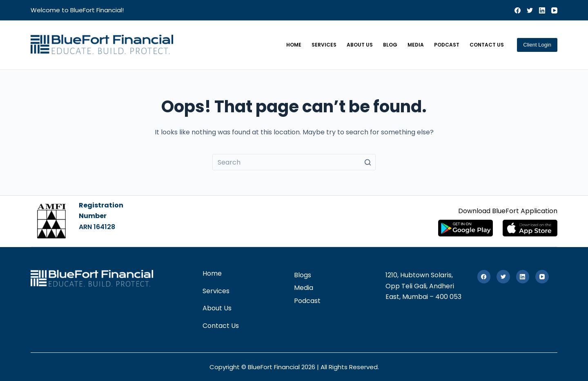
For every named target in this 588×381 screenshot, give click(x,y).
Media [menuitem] (416, 45)
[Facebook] (518, 10)
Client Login (537, 45)
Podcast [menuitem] (447, 45)
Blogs (303, 275)
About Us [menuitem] (360, 45)
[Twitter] (530, 10)
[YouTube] (554, 10)
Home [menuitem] (294, 45)
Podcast (307, 301)
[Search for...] (294, 162)
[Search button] (367, 162)
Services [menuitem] (324, 45)
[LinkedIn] (542, 10)
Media (304, 288)
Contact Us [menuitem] (487, 45)
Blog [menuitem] (390, 45)
